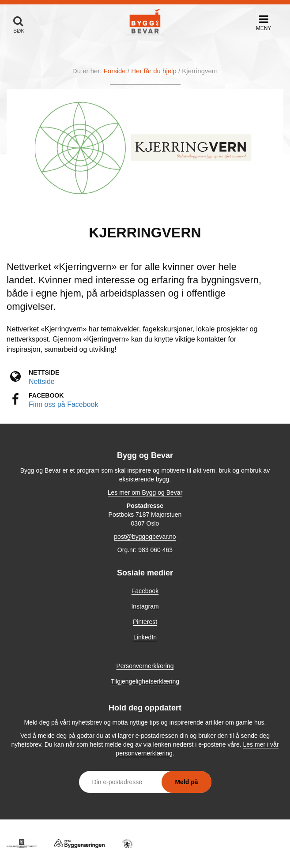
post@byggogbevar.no (145, 537)
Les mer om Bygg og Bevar (145, 492)
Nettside (42, 381)
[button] (264, 23)
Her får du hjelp (154, 71)
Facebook (145, 591)
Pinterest (145, 622)
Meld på (186, 782)
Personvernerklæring (145, 666)
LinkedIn (145, 637)
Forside (115, 71)
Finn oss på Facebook (63, 404)
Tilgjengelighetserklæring (145, 681)
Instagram (145, 606)
